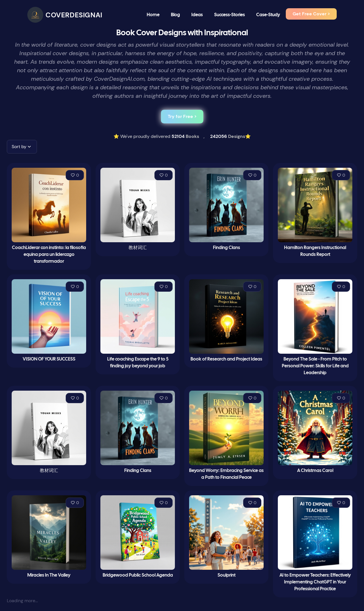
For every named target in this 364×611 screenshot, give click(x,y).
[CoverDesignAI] (65, 15)
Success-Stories (229, 15)
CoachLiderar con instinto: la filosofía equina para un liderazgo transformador (49, 255)
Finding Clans (227, 248)
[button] (22, 147)
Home (153, 15)
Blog (175, 15)
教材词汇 (138, 248)
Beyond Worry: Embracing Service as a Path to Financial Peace (226, 474)
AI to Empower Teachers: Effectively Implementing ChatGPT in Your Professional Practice (315, 582)
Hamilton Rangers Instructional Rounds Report (315, 251)
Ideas (197, 15)
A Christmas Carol (315, 471)
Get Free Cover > (311, 14)
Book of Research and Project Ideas (226, 359)
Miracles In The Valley (49, 575)
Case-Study (268, 15)
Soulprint (227, 575)
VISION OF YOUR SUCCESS (49, 359)
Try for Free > (182, 116)
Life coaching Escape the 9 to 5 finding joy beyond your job (138, 363)
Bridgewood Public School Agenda (138, 575)
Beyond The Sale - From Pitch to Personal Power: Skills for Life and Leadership (315, 366)
